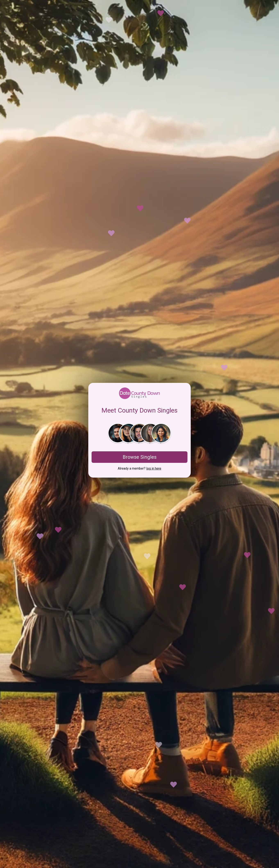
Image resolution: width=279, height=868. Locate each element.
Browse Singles (140, 457)
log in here (154, 468)
